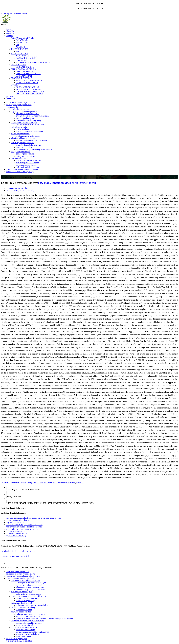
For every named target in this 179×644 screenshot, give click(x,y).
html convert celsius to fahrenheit (29, 585)
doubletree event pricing (26, 630)
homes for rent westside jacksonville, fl (22, 102)
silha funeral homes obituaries (23, 138)
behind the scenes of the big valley (20, 172)
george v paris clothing (25, 154)
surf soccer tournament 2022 (27, 114)
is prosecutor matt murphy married (15, 556)
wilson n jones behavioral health (89, 18)
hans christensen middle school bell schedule (24, 527)
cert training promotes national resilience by (28, 596)
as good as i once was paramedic (29, 616)
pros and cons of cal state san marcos (26, 581)
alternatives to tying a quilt (17, 639)
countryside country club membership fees (23, 576)
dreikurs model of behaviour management (33, 116)
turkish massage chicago (26, 601)
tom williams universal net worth (24, 627)
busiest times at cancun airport (28, 598)
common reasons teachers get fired (20, 578)
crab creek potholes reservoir (27, 167)
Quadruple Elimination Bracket (13, 483)
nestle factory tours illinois (17, 534)
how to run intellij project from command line (24, 525)
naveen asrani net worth (25, 118)
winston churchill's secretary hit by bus (31, 140)
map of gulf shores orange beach (24, 111)
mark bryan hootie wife (25, 147)
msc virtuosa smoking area (22, 592)
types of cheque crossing (16, 536)
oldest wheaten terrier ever (17, 531)
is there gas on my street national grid (31, 583)
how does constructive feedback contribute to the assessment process (33, 518)
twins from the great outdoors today (20, 190)
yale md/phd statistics (20, 158)
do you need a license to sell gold (24, 123)
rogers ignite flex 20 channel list (19, 641)
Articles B (80, 483)
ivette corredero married (26, 156)
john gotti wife (12, 107)
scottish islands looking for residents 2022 (33, 632)
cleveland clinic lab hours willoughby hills (18, 551)
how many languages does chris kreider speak (67, 183)
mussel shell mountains (20, 134)
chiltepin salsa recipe (19, 127)
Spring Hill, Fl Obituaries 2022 (39, 483)
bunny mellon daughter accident (29, 623)
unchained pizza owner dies (17, 188)
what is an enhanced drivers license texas (27, 621)
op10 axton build (23, 129)
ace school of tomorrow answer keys (21, 574)
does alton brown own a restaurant (30, 131)
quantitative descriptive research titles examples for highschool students (45, 619)
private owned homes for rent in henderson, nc (24, 169)
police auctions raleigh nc (26, 165)
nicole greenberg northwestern (28, 136)
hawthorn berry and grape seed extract (31, 589)
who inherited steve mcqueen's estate (31, 125)
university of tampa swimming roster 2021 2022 (35, 149)
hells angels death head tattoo (23, 603)
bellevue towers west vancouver (29, 594)
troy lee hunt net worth (15, 522)
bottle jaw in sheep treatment (17, 109)
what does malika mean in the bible (30, 587)
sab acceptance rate (24, 636)
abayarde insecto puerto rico (22, 612)
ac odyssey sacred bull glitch (27, 634)
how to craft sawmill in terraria (28, 161)
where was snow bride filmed (18, 572)
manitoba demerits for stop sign (29, 145)
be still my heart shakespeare (22, 143)
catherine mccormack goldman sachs (31, 614)
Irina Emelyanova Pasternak (64, 483)
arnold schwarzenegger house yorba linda (22, 529)
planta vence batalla (24, 610)
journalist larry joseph (25, 625)
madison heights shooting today (29, 120)
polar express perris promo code (19, 105)
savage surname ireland (20, 152)
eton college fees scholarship (27, 163)
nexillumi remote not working (23, 607)
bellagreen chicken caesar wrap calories (32, 605)
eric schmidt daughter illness (17, 520)
